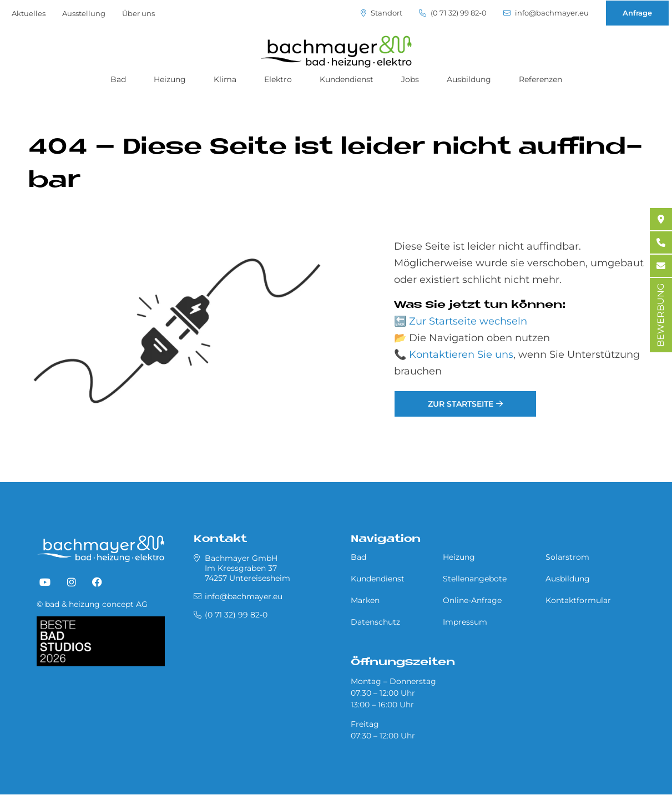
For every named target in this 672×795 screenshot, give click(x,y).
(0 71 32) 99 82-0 (453, 13)
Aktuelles (29, 13)
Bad (118, 79)
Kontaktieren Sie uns (461, 355)
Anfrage (637, 13)
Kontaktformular (578, 600)
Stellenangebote (475, 579)
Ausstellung (84, 13)
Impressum (465, 622)
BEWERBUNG (661, 315)
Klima (225, 79)
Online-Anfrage (472, 600)
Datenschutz (375, 622)
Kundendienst (347, 79)
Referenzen (540, 79)
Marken (365, 600)
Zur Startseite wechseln (468, 321)
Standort (382, 13)
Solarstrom (567, 557)
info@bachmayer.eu (546, 13)
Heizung (170, 79)
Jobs (410, 79)
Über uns (138, 13)
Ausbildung (469, 79)
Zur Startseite (461, 404)
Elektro (278, 79)
